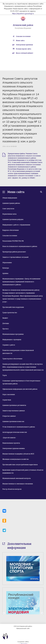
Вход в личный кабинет (25, 53)
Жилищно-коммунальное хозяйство (16, 459)
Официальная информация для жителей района (20, 389)
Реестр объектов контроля (12, 489)
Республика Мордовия (23, 28)
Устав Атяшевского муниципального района (19, 427)
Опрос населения (9, 395)
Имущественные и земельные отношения (18, 484)
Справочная (7, 400)
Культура (6, 268)
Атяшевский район (23, 25)
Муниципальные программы (13, 334)
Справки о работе (9, 345)
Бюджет (5, 318)
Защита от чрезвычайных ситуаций (15, 257)
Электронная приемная (24, 45)
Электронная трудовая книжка (14, 448)
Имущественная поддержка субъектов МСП (18, 454)
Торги (5, 375)
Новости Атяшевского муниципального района (20, 246)
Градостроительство (10, 313)
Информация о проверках (12, 340)
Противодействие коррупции (13, 307)
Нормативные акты (10, 214)
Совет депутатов (8, 209)
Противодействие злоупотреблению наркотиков (20, 465)
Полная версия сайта (23, 49)
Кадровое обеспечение (11, 230)
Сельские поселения (23, 36)
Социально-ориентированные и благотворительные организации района (21, 382)
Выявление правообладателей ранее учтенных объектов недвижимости (23, 472)
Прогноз (6, 329)
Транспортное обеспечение (12, 359)
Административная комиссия (13, 421)
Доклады (6, 323)
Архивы (5, 273)
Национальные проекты (11, 443)
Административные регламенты (14, 405)
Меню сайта (20, 41)
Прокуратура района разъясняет (14, 252)
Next (42, 613)
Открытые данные (9, 416)
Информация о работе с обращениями (16, 225)
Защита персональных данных (14, 411)
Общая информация (10, 198)
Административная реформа (13, 219)
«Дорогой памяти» (9, 438)
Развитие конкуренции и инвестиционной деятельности (18, 352)
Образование (7, 263)
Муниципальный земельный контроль (17, 478)
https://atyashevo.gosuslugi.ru (23, 13)
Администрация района (11, 203)
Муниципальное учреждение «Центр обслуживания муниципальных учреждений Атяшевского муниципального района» (21, 282)
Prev (4, 613)
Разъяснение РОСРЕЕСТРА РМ (13, 241)
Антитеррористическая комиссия (15, 432)
